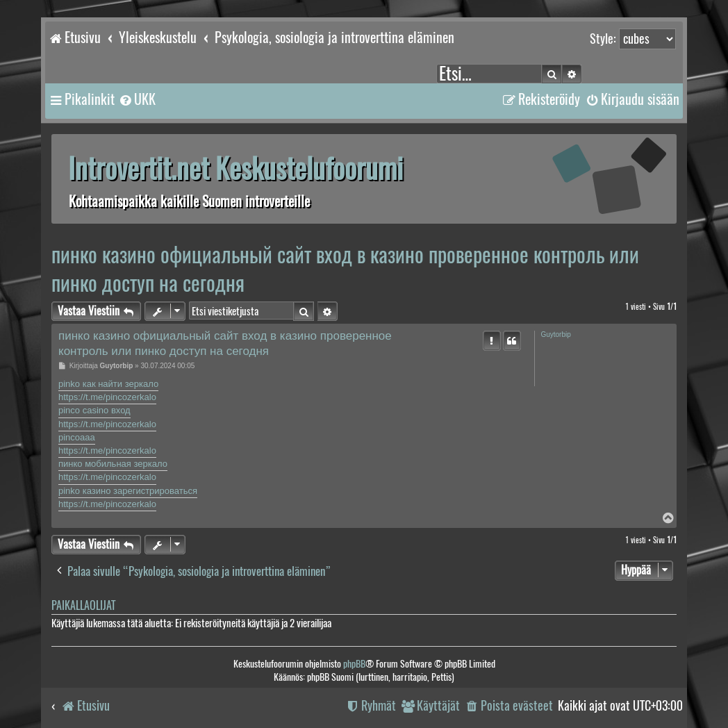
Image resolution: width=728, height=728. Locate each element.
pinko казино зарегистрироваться (128, 491)
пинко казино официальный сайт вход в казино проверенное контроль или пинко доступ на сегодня (345, 269)
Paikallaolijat (83, 605)
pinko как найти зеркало (108, 384)
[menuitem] (137, 99)
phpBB (354, 664)
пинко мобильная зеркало (113, 464)
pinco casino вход (94, 410)
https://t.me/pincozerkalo (107, 397)
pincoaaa (77, 437)
